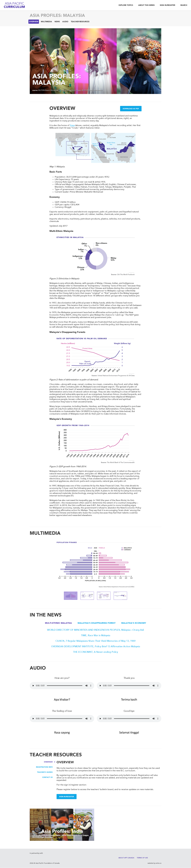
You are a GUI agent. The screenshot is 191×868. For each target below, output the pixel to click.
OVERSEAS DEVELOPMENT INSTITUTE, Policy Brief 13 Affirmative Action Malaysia (96, 647)
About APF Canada (126, 858)
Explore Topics (126, 5)
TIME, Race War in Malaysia (96, 636)
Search (184, 5)
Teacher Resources (80, 22)
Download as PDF (131, 109)
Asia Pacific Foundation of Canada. (48, 863)
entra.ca (158, 863)
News (57, 22)
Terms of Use (142, 858)
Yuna (72, 126)
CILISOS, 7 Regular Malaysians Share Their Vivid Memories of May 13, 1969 (95, 641)
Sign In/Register (167, 5)
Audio (65, 22)
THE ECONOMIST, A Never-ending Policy (96, 652)
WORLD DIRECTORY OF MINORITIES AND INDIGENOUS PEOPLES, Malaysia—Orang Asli (95, 630)
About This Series (146, 5)
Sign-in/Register (67, 797)
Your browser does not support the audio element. (62, 686)
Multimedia (46, 22)
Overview (34, 22)
